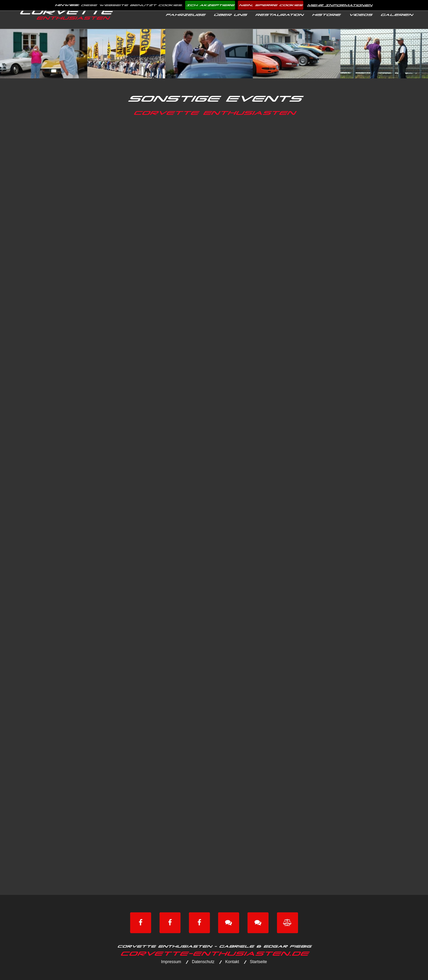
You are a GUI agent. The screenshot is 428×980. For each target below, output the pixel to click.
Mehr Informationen (340, 5)
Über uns (230, 15)
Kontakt (232, 962)
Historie (326, 15)
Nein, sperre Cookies (271, 5)
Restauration (279, 15)
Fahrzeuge (185, 15)
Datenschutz (203, 962)
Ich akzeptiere (210, 5)
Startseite (259, 962)
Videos (360, 15)
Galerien (396, 15)
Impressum (171, 962)
